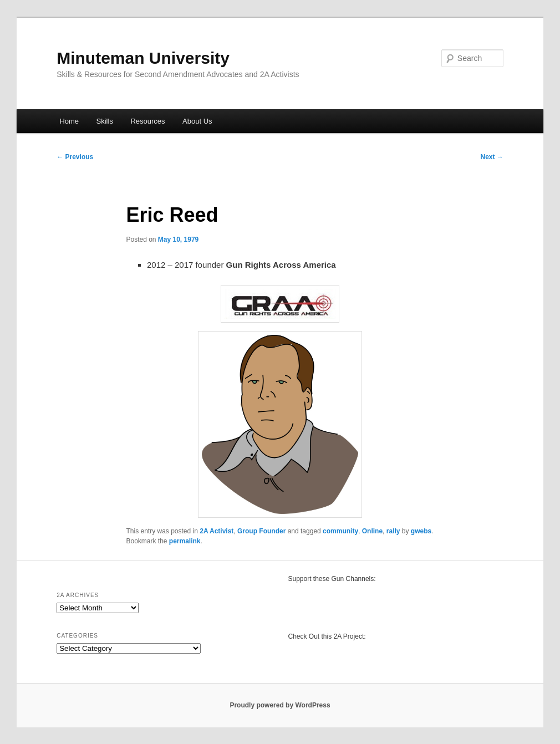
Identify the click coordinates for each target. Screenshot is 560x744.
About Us (197, 121)
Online (372, 531)
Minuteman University (143, 58)
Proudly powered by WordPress (280, 705)
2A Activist (217, 531)
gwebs (421, 531)
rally (393, 531)
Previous (75, 157)
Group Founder (261, 531)
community (340, 531)
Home (69, 121)
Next (492, 157)
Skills (105, 121)
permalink (185, 541)
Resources (147, 121)
